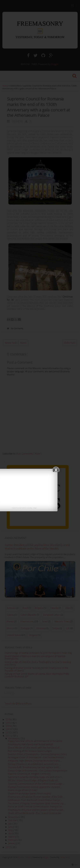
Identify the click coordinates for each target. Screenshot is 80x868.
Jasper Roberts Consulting (25, 508)
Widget (35, 508)
